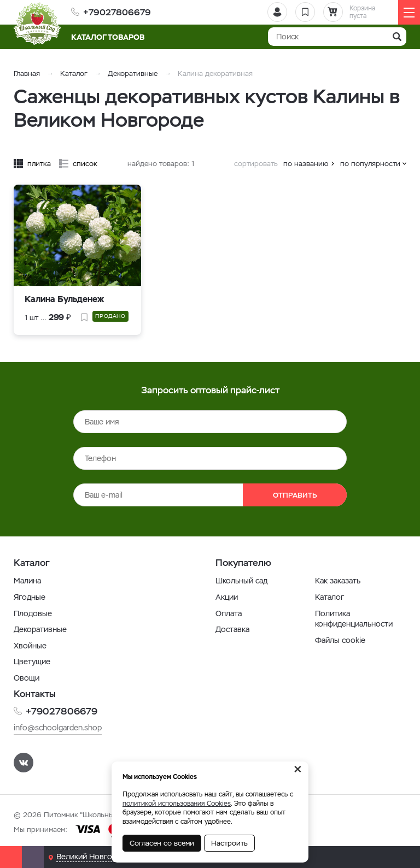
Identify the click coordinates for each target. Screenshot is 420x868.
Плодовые (33, 613)
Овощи (27, 678)
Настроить (229, 843)
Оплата (229, 613)
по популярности (370, 164)
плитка (39, 164)
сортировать (256, 164)
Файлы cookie (340, 640)
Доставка (232, 629)
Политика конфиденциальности (354, 619)
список (85, 164)
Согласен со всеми (162, 843)
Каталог (74, 73)
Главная (27, 73)
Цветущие (32, 662)
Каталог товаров (111, 37)
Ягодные (30, 597)
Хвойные (30, 646)
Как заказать (338, 581)
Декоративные (133, 73)
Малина (27, 581)
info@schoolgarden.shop (58, 728)
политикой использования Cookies (177, 804)
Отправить (295, 495)
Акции (227, 597)
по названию (306, 164)
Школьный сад (241, 581)
